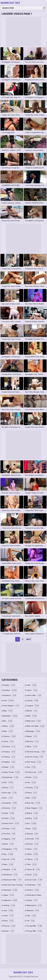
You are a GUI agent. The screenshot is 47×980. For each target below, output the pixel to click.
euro (8, 798)
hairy (9, 864)
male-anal (34, 721)
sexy (32, 829)
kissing (9, 926)
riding (32, 818)
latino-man (34, 695)
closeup (9, 757)
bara (8, 711)
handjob (10, 870)
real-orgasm (35, 808)
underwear (34, 885)
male (32, 716)
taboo (32, 849)
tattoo (32, 854)
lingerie (33, 706)
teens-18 (33, 870)
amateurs (10, 695)
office (32, 747)
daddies (9, 762)
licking (33, 701)
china (9, 741)
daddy (9, 767)
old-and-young (36, 752)
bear (8, 731)
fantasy (10, 829)
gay (8, 854)
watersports (34, 905)
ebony (9, 788)
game (9, 844)
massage (34, 731)
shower (33, 844)
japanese (10, 900)
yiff (31, 921)
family (9, 818)
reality (33, 813)
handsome (11, 875)
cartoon (10, 736)
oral (31, 767)
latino (32, 690)
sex (32, 823)
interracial (11, 890)
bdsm (9, 726)
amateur (10, 690)
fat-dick (9, 834)
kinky (8, 921)
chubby (10, 752)
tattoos (33, 859)
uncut (32, 875)
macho (32, 711)
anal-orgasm (12, 706)
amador (9, 685)
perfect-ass (35, 772)
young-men (34, 931)
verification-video (34, 896)
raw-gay (34, 803)
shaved (32, 834)
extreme (10, 808)
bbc (8, 721)
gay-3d (9, 859)
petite (32, 777)
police (32, 793)
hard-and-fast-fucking (13, 885)
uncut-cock (35, 880)
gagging (9, 839)
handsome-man (13, 880)
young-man (34, 926)
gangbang (10, 849)
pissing (33, 788)
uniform (33, 890)
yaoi (32, 916)
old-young (34, 762)
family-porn (11, 823)
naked (32, 736)
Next (29, 639)
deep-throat (12, 772)
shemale (33, 839)
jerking (9, 905)
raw (32, 798)
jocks (9, 916)
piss (31, 782)
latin (32, 685)
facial (9, 813)
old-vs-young (35, 757)
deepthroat (11, 777)
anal (9, 701)
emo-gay (10, 793)
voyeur (32, 900)
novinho (33, 741)
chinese (9, 747)
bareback (11, 716)
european (10, 803)
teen (32, 864)
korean (9, 931)
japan (9, 895)
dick (8, 782)
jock (8, 911)
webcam (33, 911)
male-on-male (36, 726)
